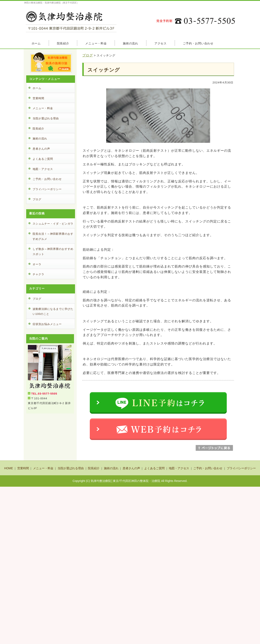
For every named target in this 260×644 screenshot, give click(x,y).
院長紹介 (63, 43)
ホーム (36, 43)
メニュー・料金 (96, 43)
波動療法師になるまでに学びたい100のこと (53, 312)
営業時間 (38, 98)
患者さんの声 (41, 149)
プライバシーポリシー (47, 189)
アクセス (161, 43)
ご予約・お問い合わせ (198, 43)
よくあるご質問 (43, 159)
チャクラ (38, 274)
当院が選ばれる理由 (46, 118)
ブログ (88, 55)
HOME (9, 468)
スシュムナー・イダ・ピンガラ (53, 224)
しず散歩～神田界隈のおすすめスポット (53, 252)
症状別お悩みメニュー (47, 324)
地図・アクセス (43, 169)
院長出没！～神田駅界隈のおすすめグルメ (53, 236)
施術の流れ (131, 43)
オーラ (37, 264)
